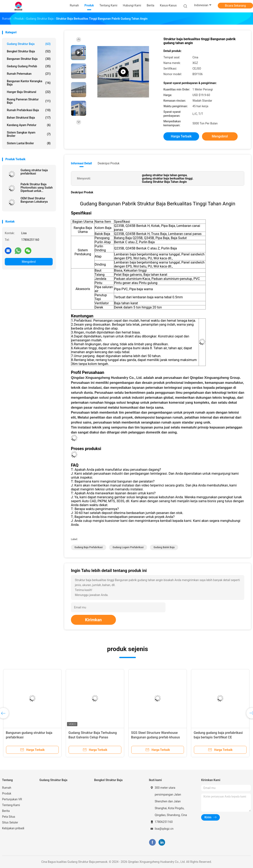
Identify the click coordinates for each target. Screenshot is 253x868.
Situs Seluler (10, 822)
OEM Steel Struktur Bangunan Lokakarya (34, 200)
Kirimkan (93, 620)
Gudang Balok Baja (164, 547)
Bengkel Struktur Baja (29, 51)
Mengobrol (29, 262)
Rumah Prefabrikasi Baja (29, 110)
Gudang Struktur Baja (29, 44)
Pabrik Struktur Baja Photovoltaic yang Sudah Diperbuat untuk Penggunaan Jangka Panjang (37, 188)
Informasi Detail (81, 163)
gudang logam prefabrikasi (128, 547)
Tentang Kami (11, 805)
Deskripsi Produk (109, 163)
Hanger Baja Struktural (29, 92)
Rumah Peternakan (29, 74)
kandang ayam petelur (29, 125)
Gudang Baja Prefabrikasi (89, 547)
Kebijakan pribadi (13, 828)
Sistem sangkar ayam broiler (29, 134)
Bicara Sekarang (235, 6)
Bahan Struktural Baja (29, 118)
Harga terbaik (181, 136)
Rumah (7, 788)
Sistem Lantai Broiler (29, 143)
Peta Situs (9, 817)
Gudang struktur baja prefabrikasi (34, 172)
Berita (6, 811)
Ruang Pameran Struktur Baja (29, 101)
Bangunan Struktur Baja (29, 59)
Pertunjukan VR (12, 799)
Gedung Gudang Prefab (29, 66)
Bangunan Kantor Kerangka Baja (29, 83)
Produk (7, 793)
